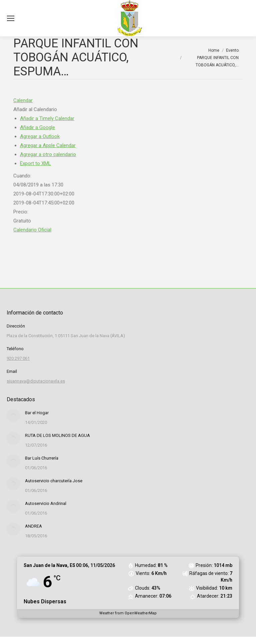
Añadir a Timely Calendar (47, 118)
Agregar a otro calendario (48, 154)
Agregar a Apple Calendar (48, 145)
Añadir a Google (37, 127)
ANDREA (33, 526)
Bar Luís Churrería (42, 458)
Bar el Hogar (37, 413)
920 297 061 (18, 358)
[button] (35, 109)
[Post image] (13, 416)
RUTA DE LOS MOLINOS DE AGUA (57, 435)
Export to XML (35, 163)
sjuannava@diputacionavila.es (36, 381)
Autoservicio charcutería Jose (54, 481)
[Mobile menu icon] (11, 18)
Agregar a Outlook (40, 136)
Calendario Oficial (32, 230)
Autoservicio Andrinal (46, 503)
